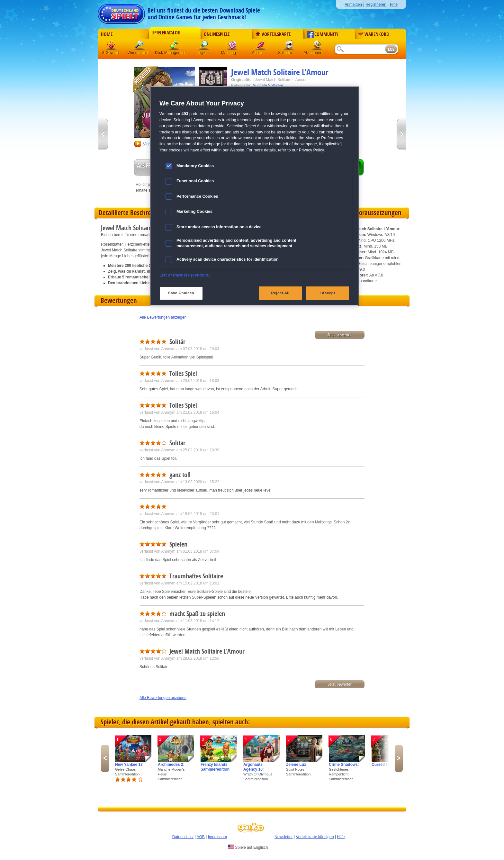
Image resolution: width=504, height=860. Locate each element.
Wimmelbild (140, 46)
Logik (204, 46)
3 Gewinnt (112, 46)
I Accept (327, 293)
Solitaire (289, 46)
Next (399, 758)
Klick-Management (175, 46)
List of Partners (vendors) (185, 275)
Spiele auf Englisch (248, 847)
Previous (105, 758)
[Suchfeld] (360, 49)
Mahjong (232, 46)
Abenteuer (317, 46)
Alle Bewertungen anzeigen (163, 317)
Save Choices (181, 293)
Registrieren (376, 5)
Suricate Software (268, 86)
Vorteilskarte (273, 34)
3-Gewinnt (111, 53)
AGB (201, 837)
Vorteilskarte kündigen (315, 837)
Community (323, 34)
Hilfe (394, 5)
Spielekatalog (166, 33)
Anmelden (353, 5)
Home (107, 34)
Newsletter (284, 837)
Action (261, 46)
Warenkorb (373, 34)
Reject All (280, 293)
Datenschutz (183, 837)
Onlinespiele (217, 34)
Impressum (217, 837)
